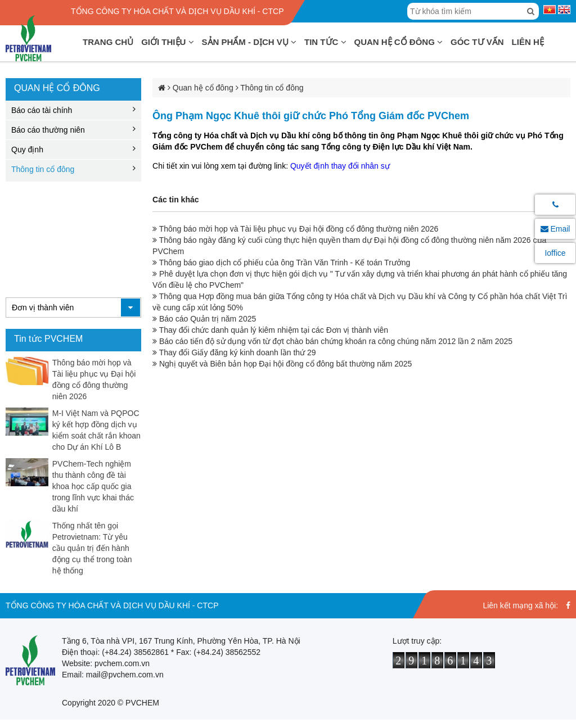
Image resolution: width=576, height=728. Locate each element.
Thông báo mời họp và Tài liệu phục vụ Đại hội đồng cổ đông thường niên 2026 (295, 229)
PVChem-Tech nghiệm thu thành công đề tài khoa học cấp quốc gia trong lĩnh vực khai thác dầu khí (93, 486)
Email (555, 229)
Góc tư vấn (477, 42)
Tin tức (325, 42)
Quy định (27, 150)
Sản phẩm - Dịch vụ (249, 42)
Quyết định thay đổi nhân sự (340, 166)
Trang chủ (108, 42)
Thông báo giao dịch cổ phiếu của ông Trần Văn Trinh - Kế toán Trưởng (281, 263)
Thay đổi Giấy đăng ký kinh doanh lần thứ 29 (234, 352)
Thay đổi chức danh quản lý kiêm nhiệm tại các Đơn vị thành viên (270, 330)
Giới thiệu (167, 42)
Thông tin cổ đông (43, 169)
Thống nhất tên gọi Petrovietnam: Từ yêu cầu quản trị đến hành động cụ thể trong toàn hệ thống (92, 548)
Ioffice (555, 253)
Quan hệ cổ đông (399, 42)
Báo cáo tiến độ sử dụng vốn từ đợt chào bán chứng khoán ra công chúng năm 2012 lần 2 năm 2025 (332, 341)
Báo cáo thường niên (48, 130)
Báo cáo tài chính (42, 110)
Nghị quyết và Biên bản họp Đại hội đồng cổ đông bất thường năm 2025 (282, 364)
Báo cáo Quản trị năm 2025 (204, 319)
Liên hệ (528, 42)
